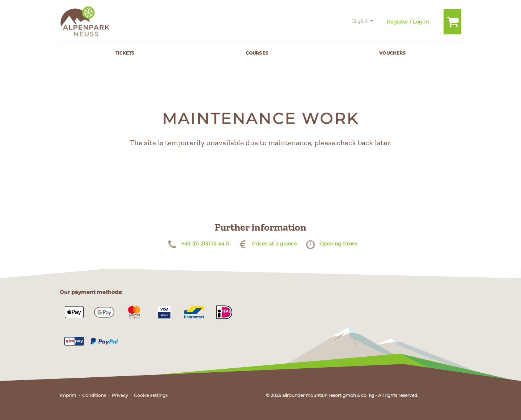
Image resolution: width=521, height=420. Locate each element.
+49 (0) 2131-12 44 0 (205, 244)
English (361, 22)
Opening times (338, 244)
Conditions (94, 395)
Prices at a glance (274, 244)
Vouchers (392, 53)
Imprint (68, 395)
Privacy (120, 395)
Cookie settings (151, 395)
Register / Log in (408, 22)
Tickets (125, 53)
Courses (257, 53)
